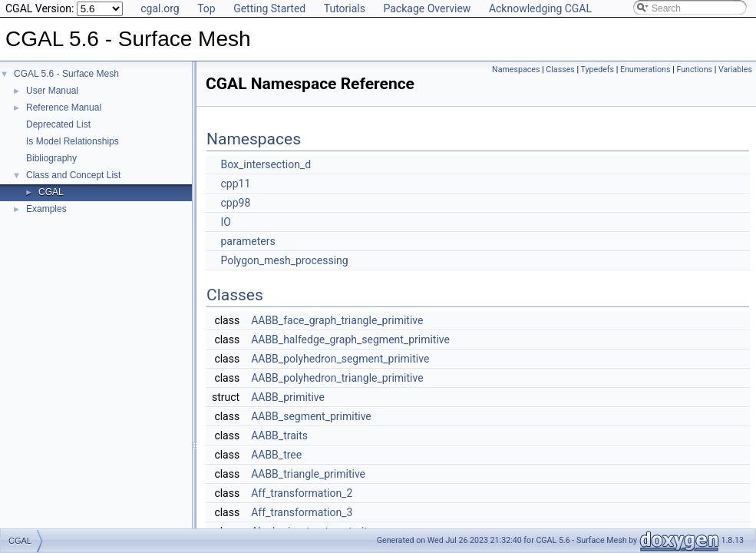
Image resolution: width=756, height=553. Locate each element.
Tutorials (345, 8)
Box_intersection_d (266, 164)
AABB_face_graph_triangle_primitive (337, 320)
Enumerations (645, 70)
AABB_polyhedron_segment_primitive (340, 359)
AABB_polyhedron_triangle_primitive (337, 378)
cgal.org (160, 8)
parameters (248, 241)
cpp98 (235, 203)
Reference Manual (64, 108)
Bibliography (51, 158)
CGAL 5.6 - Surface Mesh (66, 74)
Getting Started (269, 8)
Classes (560, 70)
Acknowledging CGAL (540, 8)
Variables (735, 70)
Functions (694, 70)
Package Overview (427, 8)
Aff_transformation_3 (302, 512)
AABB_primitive (288, 397)
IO (225, 222)
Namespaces (516, 70)
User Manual (52, 91)
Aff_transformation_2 (302, 493)
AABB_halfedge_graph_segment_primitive (350, 339)
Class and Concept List (73, 175)
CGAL (51, 192)
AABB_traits (279, 435)
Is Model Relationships (73, 141)
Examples (46, 209)
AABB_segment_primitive (311, 416)
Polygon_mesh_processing (284, 260)
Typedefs (598, 70)
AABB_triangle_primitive (308, 474)
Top (206, 8)
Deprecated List (58, 124)
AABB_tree (276, 455)
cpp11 (235, 184)
